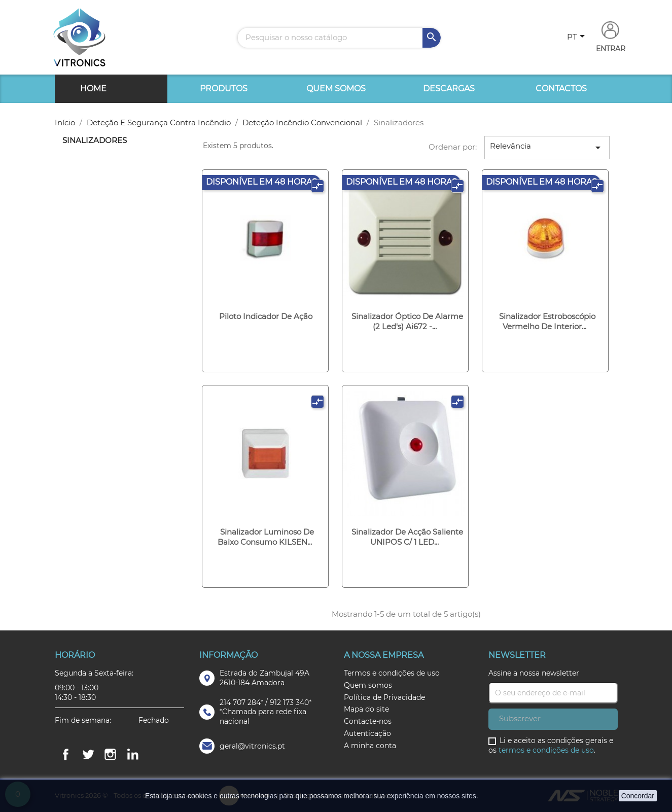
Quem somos (336, 89)
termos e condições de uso (546, 750)
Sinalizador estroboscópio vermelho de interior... (547, 321)
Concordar (638, 796)
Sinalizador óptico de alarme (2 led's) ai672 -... (407, 321)
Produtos (224, 89)
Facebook (66, 754)
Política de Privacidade (384, 697)
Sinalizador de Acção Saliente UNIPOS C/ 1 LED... (407, 537)
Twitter (88, 754)
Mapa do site (366, 709)
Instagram (111, 754)
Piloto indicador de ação (266, 316)
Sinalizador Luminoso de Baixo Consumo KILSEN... (266, 537)
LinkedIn (133, 754)
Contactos (561, 89)
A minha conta (370, 746)
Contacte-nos (368, 721)
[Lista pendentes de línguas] (578, 38)
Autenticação (367, 733)
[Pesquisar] (339, 38)
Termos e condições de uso (392, 673)
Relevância (547, 147)
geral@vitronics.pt (252, 746)
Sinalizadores (95, 140)
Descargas (449, 89)
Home (93, 89)
